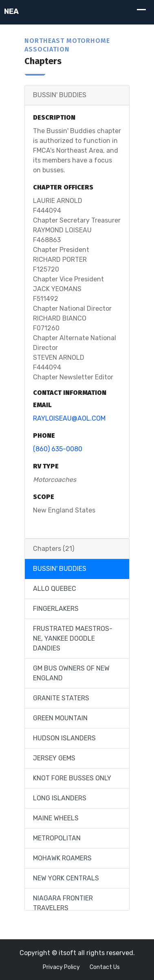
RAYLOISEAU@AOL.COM (69, 418)
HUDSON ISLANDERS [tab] (64, 738)
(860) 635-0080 (58, 449)
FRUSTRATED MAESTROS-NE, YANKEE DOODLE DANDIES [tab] (73, 638)
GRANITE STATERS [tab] (61, 698)
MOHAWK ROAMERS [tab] (62, 858)
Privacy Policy (61, 967)
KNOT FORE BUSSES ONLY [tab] (72, 778)
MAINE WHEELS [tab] (56, 818)
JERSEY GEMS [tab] (54, 758)
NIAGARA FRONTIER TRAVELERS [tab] (63, 903)
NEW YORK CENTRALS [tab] (66, 878)
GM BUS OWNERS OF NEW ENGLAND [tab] (71, 673)
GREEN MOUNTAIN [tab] (60, 718)
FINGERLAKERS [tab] (56, 609)
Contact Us (105, 967)
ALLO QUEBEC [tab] (55, 589)
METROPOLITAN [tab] (57, 838)
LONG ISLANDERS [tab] (60, 798)
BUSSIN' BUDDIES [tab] (60, 569)
